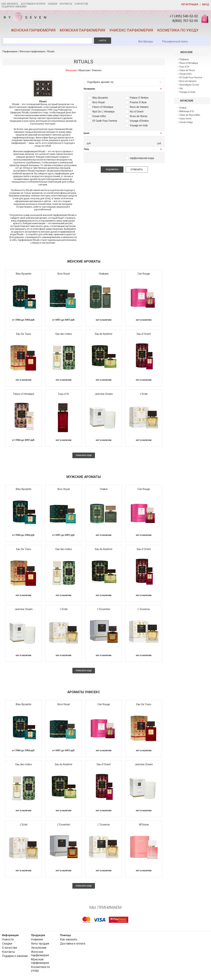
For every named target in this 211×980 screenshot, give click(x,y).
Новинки (37, 941)
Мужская (84, 72)
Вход (206, 4)
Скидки (53, 4)
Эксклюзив (39, 949)
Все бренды (146, 43)
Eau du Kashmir (104, 335)
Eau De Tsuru (23, 335)
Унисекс (97, 72)
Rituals (51, 53)
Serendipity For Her (189, 86)
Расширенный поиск (175, 43)
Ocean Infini (99, 118)
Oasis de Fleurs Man (190, 116)
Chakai (104, 491)
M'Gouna (144, 826)
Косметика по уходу (178, 32)
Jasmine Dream (104, 395)
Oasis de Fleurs (187, 72)
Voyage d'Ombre (139, 122)
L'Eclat (144, 395)
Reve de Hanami (139, 109)
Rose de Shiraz (139, 118)
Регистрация (190, 4)
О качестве (81, 4)
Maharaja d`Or (187, 113)
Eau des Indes (64, 335)
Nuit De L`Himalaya (103, 113)
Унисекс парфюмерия (131, 32)
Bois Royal (98, 104)
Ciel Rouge (144, 275)
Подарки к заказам (14, 7)
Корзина (203, 19)
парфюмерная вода (142, 160)
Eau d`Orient (144, 335)
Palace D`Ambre (139, 99)
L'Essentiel (104, 611)
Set (181, 90)
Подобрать (112, 171)
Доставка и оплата (33, 4)
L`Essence (144, 611)
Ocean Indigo (186, 124)
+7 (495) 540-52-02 (180, 16)
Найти (103, 42)
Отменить (137, 171)
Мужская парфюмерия (82, 32)
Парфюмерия (10, 53)
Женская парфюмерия (33, 32)
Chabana (104, 275)
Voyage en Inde (139, 127)
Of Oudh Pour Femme (105, 122)
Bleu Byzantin (100, 99)
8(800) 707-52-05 (182, 21)
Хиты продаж (40, 945)
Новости (8, 941)
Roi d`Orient (137, 113)
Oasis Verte (185, 120)
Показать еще (84, 457)
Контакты (66, 4)
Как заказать (10, 4)
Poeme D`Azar (138, 104)
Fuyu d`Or (64, 395)
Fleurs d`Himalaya (103, 109)
